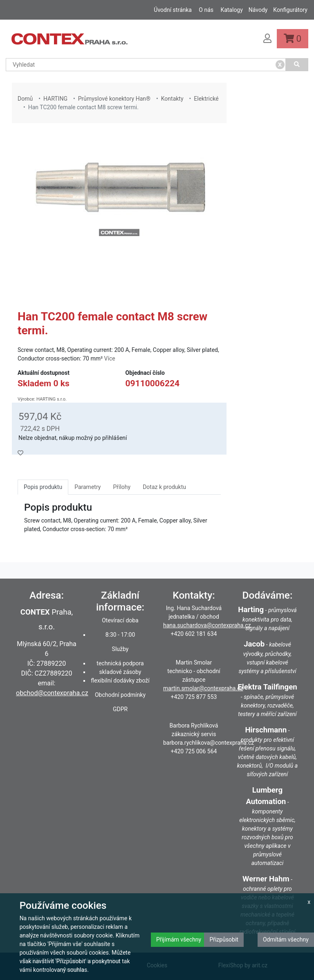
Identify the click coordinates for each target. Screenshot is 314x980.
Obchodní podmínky (120, 695)
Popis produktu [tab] (43, 487)
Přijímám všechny (179, 939)
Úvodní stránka (173, 10)
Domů (25, 99)
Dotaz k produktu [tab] (164, 487)
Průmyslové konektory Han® (114, 99)
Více (110, 358)
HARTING (55, 99)
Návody (258, 10)
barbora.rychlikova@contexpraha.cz (209, 743)
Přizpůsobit (224, 939)
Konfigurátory (290, 10)
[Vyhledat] (297, 65)
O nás (206, 10)
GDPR (120, 709)
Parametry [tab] (87, 487)
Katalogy (231, 10)
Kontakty (172, 99)
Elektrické (206, 99)
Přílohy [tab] (122, 487)
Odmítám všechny (286, 939)
